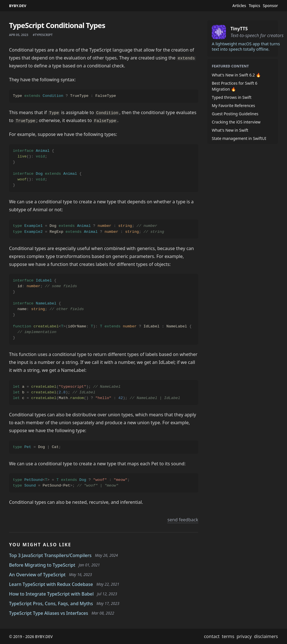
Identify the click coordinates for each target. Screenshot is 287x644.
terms (228, 636)
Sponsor (270, 6)
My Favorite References (233, 105)
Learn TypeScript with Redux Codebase (51, 584)
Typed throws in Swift (232, 97)
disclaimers (266, 636)
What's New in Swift (230, 130)
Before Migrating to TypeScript (42, 565)
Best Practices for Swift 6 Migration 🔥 (235, 86)
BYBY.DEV (18, 6)
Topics (254, 6)
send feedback (183, 520)
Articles (239, 6)
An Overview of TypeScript (37, 575)
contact (212, 636)
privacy (244, 636)
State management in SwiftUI (239, 138)
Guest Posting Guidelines (235, 114)
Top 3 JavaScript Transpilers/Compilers (50, 555)
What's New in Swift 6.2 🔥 (236, 75)
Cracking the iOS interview (236, 122)
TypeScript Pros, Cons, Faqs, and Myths (51, 604)
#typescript (43, 35)
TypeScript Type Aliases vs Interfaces (49, 613)
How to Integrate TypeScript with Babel (51, 594)
